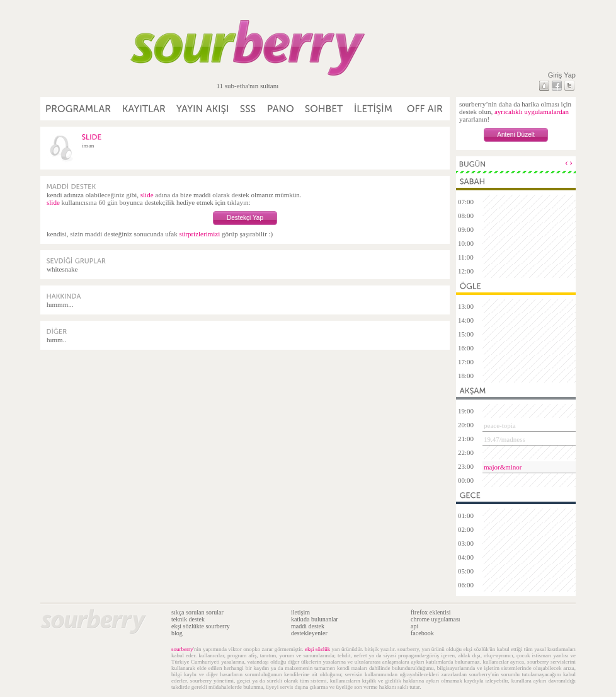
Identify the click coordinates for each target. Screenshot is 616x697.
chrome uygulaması (436, 619)
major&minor (503, 467)
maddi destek (308, 626)
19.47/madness (505, 439)
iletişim (300, 612)
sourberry (182, 649)
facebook (422, 633)
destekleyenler (309, 633)
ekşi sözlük (317, 649)
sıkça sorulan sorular (197, 612)
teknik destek (188, 619)
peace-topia (500, 425)
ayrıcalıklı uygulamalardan (532, 112)
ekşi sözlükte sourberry (201, 626)
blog (177, 633)
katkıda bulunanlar (315, 619)
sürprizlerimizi (199, 234)
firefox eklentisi (431, 612)
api (414, 626)
